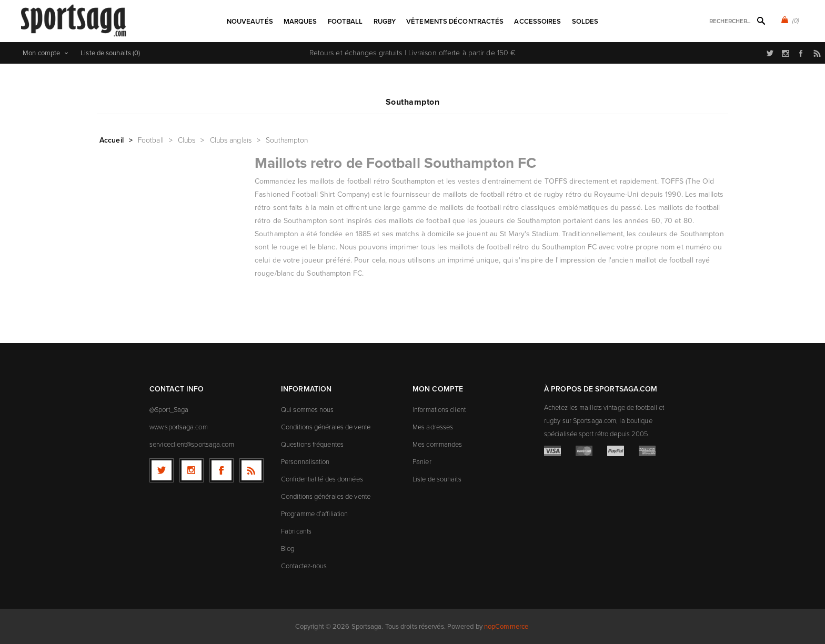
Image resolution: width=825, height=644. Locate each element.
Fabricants (296, 531)
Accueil (112, 140)
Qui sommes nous (308, 410)
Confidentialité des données (322, 479)
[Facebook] (222, 470)
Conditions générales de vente (326, 427)
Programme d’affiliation (314, 514)
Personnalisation (305, 462)
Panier (422, 462)
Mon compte (41, 53)
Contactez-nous (304, 566)
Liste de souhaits (437, 479)
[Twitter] (162, 470)
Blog (288, 549)
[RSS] (251, 470)
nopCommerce (506, 626)
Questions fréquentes (312, 444)
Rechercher (761, 21)
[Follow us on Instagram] (192, 470)
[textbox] (725, 21)
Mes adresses (433, 427)
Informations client (439, 410)
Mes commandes (437, 444)
